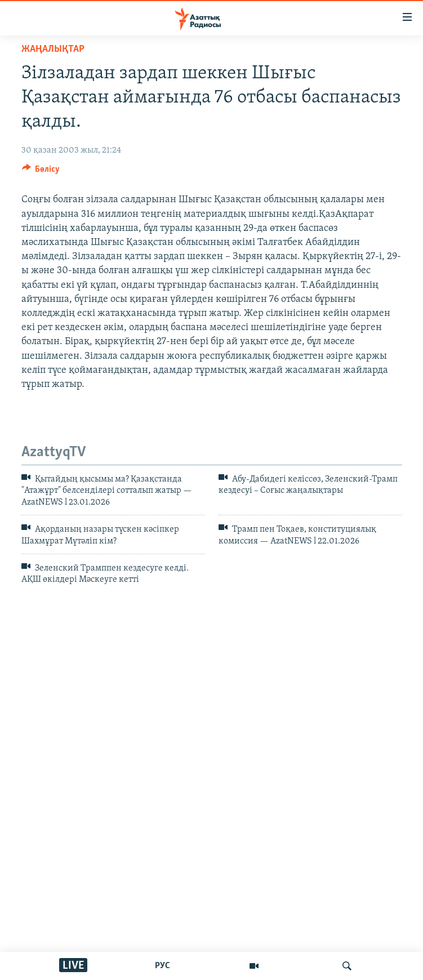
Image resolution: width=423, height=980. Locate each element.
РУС (162, 966)
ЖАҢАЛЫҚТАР (53, 49)
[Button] (41, 172)
